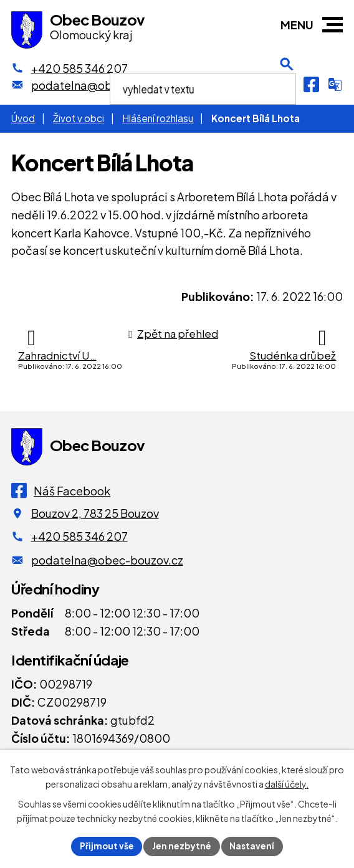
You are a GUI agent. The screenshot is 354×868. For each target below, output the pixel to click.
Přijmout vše (106, 846)
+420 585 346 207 (79, 536)
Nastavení (253, 846)
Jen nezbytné (182, 846)
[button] (332, 25)
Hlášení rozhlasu (158, 118)
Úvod (23, 118)
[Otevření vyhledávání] (287, 84)
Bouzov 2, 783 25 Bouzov (95, 513)
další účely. (287, 783)
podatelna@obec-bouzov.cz (107, 560)
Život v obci (79, 118)
